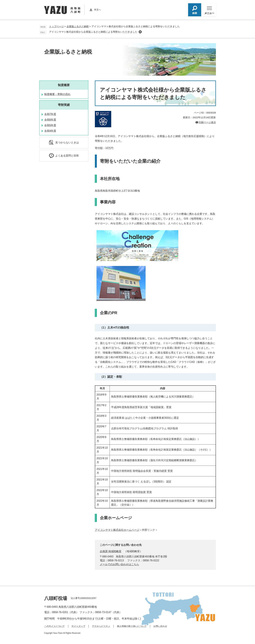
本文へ (97, 10)
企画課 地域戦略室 (111, 551)
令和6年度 (50, 120)
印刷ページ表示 (207, 122)
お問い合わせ (160, 626)
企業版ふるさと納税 (78, 26)
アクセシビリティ (101, 626)
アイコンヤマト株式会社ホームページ (117, 530)
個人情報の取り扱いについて (132, 626)
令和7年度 (50, 114)
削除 (140, 32)
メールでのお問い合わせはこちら (119, 564)
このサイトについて (54, 626)
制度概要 (64, 85)
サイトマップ (78, 626)
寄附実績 (64, 105)
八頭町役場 (56, 598)
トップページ (56, 26)
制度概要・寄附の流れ (57, 94)
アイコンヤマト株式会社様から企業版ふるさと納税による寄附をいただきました (93, 32)
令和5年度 (50, 125)
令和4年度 (50, 131)
